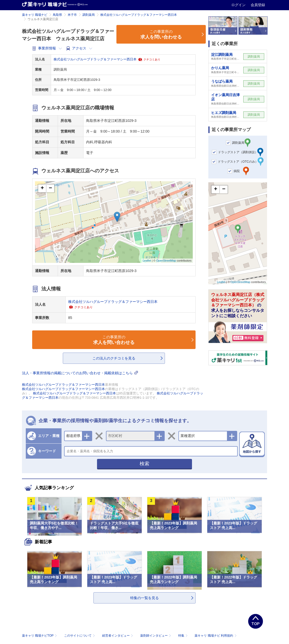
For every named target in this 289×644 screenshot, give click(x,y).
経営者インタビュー (118, 636)
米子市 (72, 15)
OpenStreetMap (166, 261)
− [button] (50, 188)
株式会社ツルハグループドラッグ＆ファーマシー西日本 (139, 15)
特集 (183, 636)
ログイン (239, 5)
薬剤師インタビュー (156, 636)
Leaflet (147, 261)
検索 (144, 464)
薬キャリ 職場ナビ (35, 15)
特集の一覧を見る (144, 598)
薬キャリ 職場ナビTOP (40, 636)
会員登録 (258, 5)
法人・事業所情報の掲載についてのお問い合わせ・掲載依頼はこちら (80, 373)
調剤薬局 (89, 15)
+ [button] (42, 188)
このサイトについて (80, 636)
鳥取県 (57, 15)
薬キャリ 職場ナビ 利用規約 (215, 636)
